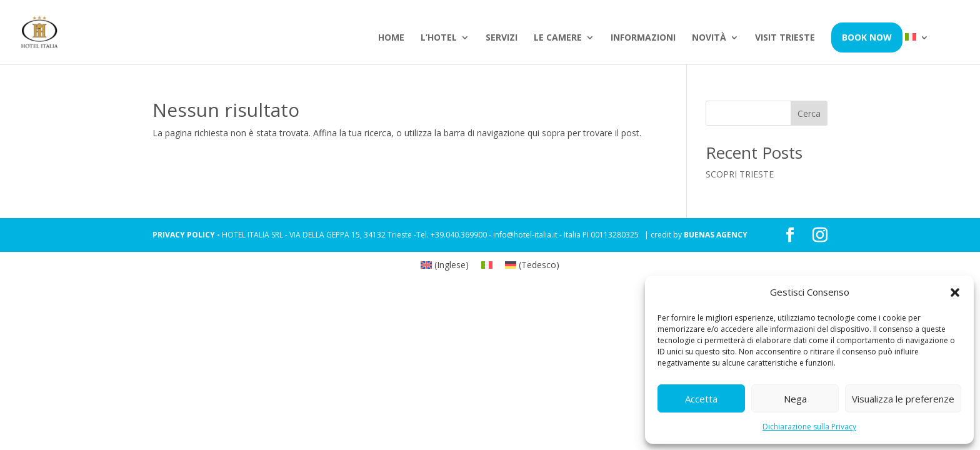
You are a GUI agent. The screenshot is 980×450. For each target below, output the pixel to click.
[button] (955, 292)
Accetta (701, 399)
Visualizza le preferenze (903, 399)
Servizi (502, 38)
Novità (709, 38)
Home (391, 38)
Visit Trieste (785, 38)
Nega (795, 399)
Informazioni (643, 38)
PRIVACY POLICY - (187, 235)
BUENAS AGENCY (716, 235)
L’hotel (439, 38)
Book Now (867, 37)
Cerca (809, 113)
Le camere (558, 38)
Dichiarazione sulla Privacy (809, 427)
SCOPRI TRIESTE (740, 174)
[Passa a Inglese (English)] (445, 265)
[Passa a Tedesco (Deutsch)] (532, 265)
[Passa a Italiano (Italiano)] (487, 265)
